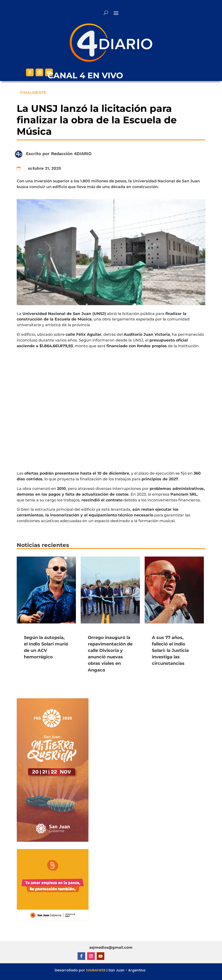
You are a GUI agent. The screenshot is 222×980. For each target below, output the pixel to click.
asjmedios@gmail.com (111, 947)
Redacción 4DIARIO (71, 154)
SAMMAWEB (96, 970)
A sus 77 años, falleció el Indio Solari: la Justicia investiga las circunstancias (170, 651)
